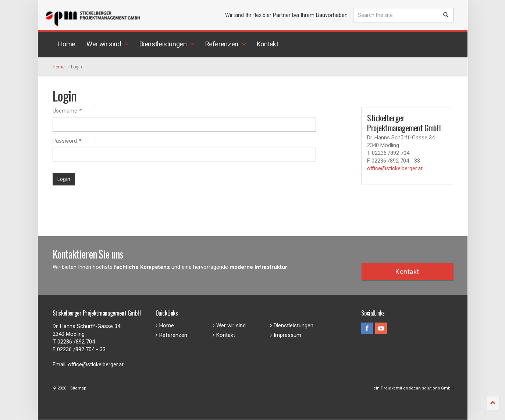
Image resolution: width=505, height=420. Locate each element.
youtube (381, 328)
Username (67, 111)
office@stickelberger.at (395, 168)
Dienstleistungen (292, 325)
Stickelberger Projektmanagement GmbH (117, 17)
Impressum (286, 335)
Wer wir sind (229, 325)
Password (67, 141)
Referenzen (171, 335)
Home (165, 325)
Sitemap (78, 388)
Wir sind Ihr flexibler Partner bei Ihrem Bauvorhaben (286, 15)
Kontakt (407, 272)
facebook (367, 328)
